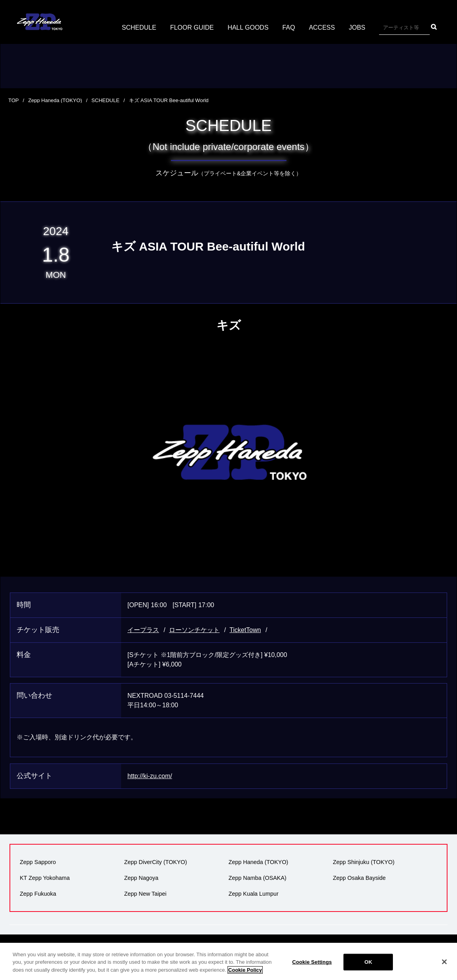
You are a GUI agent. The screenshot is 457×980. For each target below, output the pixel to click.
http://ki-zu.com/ (150, 776)
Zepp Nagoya (141, 878)
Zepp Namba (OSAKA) (258, 878)
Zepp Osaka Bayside (359, 878)
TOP (14, 100)
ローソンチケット (194, 630)
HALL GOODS (248, 28)
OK (368, 968)
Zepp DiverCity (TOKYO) (156, 862)
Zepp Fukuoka (38, 894)
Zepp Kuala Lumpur (254, 894)
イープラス (143, 630)
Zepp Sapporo (38, 862)
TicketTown (245, 630)
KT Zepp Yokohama (45, 878)
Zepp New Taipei (145, 894)
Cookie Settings (312, 968)
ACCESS (322, 28)
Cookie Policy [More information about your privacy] (245, 976)
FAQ (289, 28)
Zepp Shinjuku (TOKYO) (364, 862)
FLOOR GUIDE (192, 28)
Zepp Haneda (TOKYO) (55, 100)
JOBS (357, 28)
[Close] (444, 968)
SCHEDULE (139, 28)
